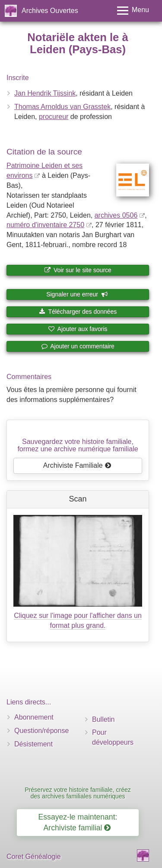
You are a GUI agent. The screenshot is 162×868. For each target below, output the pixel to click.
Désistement (33, 744)
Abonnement (34, 717)
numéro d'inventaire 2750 (45, 225)
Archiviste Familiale (77, 465)
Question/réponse (41, 731)
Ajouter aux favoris (78, 329)
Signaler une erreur (77, 294)
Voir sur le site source (78, 270)
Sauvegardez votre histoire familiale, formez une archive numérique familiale (78, 445)
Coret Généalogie (33, 857)
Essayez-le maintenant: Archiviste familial (78, 822)
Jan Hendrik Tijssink (45, 93)
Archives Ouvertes (50, 11)
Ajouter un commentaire (78, 346)
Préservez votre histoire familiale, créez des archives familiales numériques (78, 793)
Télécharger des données (78, 312)
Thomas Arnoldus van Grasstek (62, 107)
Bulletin (103, 719)
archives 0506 (116, 215)
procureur (54, 117)
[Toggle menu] (133, 11)
